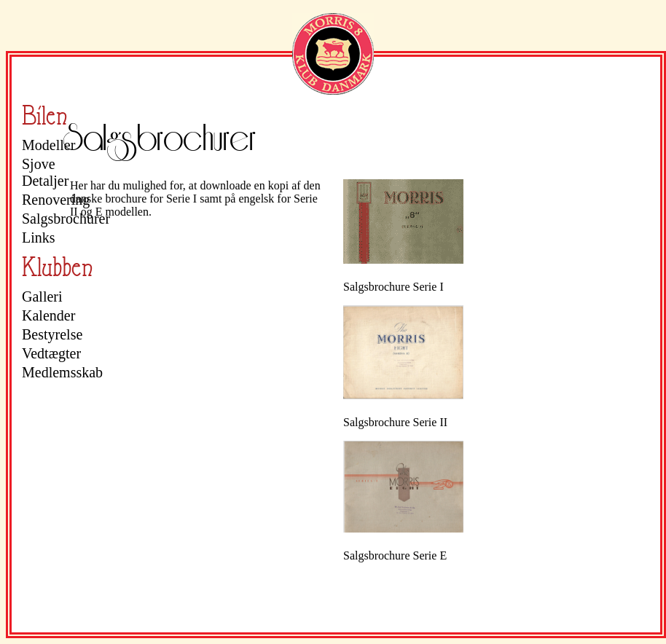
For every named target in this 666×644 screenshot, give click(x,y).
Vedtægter (51, 353)
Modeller (48, 145)
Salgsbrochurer (62, 219)
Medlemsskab (62, 372)
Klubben (57, 267)
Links (39, 237)
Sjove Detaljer (45, 172)
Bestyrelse (52, 334)
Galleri (42, 297)
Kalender (48, 315)
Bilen (44, 115)
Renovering (56, 200)
